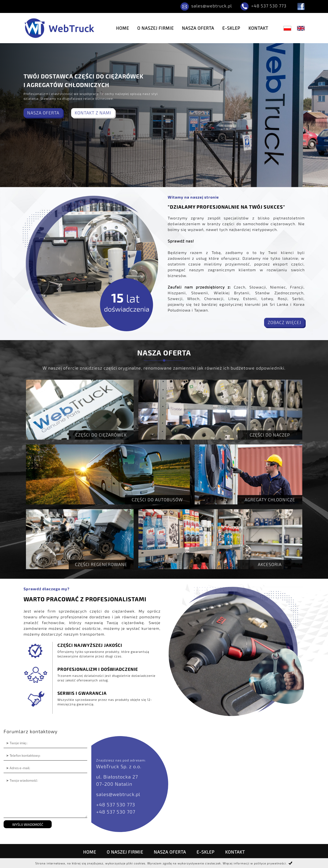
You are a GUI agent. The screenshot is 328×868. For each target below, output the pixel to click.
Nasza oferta (198, 28)
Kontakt (258, 28)
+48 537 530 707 (116, 812)
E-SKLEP (231, 28)
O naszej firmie (155, 28)
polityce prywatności (270, 863)
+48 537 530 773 (269, 6)
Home (123, 28)
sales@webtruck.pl (212, 6)
